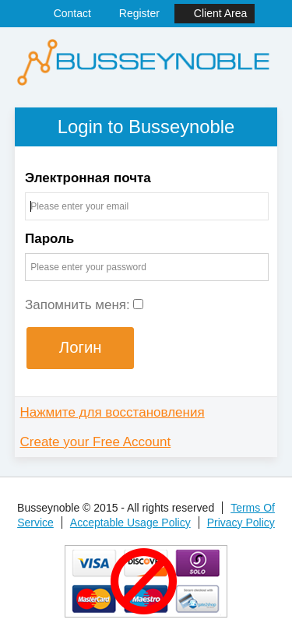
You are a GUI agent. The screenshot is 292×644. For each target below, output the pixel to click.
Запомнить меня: (84, 305)
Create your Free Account (96, 442)
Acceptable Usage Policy (130, 523)
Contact (72, 13)
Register (139, 13)
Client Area (220, 13)
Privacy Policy (241, 523)
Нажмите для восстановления (113, 412)
